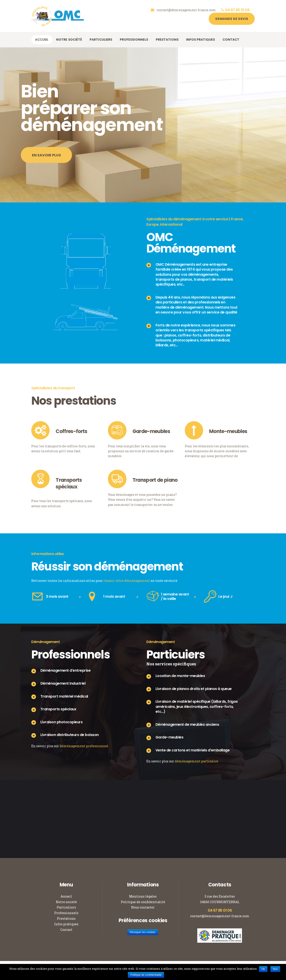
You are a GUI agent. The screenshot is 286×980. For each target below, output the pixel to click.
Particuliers (66, 907)
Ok (263, 969)
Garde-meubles (151, 431)
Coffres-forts (71, 431)
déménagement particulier (197, 761)
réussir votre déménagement (127, 581)
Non (275, 969)
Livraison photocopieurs (62, 722)
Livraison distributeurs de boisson (70, 735)
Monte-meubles (228, 431)
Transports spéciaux (69, 484)
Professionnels (66, 913)
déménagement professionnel (84, 746)
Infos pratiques (66, 924)
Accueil (66, 896)
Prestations (66, 918)
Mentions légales (143, 896)
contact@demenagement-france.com (220, 916)
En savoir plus (46, 161)
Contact (66, 930)
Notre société (66, 902)
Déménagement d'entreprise (66, 670)
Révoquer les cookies (143, 932)
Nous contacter (143, 907)
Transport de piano (155, 480)
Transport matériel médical (64, 696)
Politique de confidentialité (143, 902)
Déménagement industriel (63, 683)
